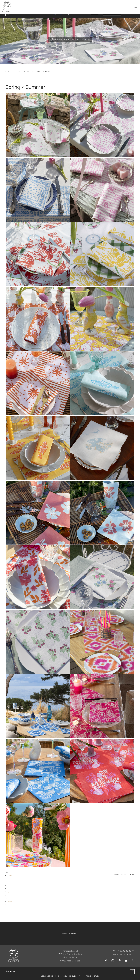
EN (132, 18)
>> (7, 909)
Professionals (112, 18)
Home (8, 76)
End (10, 906)
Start (10, 879)
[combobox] (19, 18)
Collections (23, 76)
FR (127, 18)
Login (95, 18)
